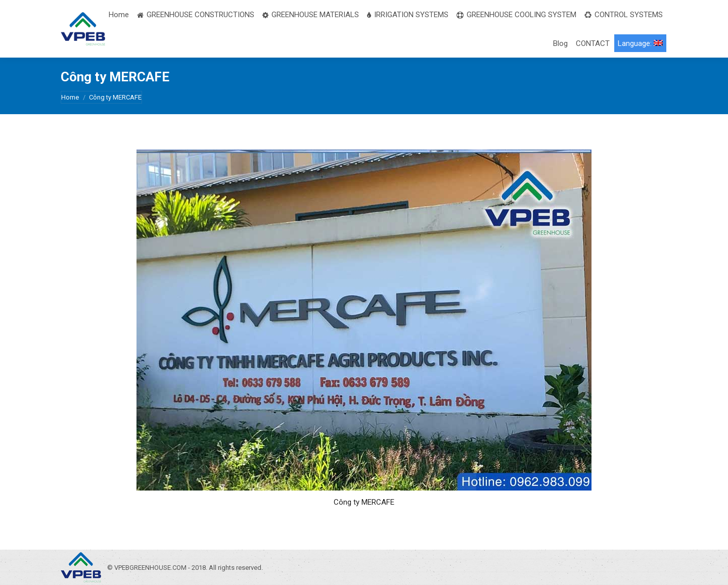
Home (70, 97)
